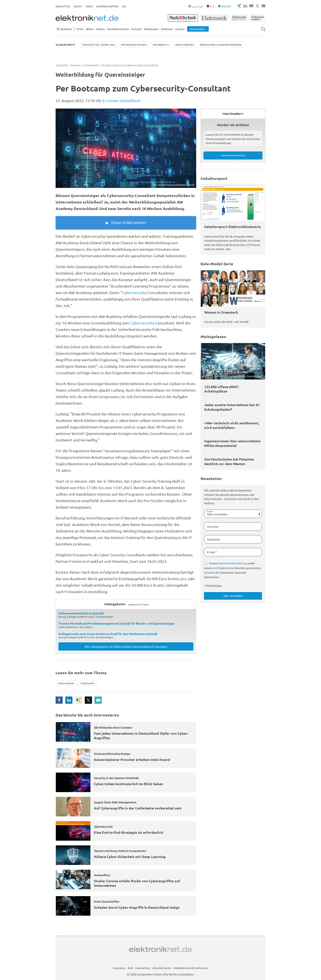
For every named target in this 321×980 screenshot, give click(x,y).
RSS (124, 6)
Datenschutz (143, 968)
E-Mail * (212, 552)
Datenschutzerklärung (233, 563)
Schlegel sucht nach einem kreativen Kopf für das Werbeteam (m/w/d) (108, 634)
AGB (216, 568)
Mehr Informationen (233, 155)
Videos (100, 29)
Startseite (62, 65)
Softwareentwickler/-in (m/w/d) (81, 613)
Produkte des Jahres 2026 (99, 45)
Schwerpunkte (65, 45)
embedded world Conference (191, 968)
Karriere (76, 65)
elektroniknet (66, 683)
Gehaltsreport (184, 45)
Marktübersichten (118, 29)
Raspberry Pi (161, 45)
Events (78, 6)
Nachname (214, 539)
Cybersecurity (134, 292)
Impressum (119, 968)
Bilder (90, 29)
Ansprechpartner (107, 6)
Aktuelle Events (162, 968)
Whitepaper (151, 29)
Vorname (213, 527)
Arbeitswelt (91, 65)
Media (89, 6)
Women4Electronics (134, 45)
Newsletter (63, 6)
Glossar (180, 29)
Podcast (136, 29)
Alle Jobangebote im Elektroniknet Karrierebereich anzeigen (126, 646)
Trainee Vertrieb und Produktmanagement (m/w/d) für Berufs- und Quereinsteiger (117, 623)
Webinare (167, 29)
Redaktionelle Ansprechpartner (221, 45)
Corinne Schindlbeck (123, 100)
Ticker (80, 29)
